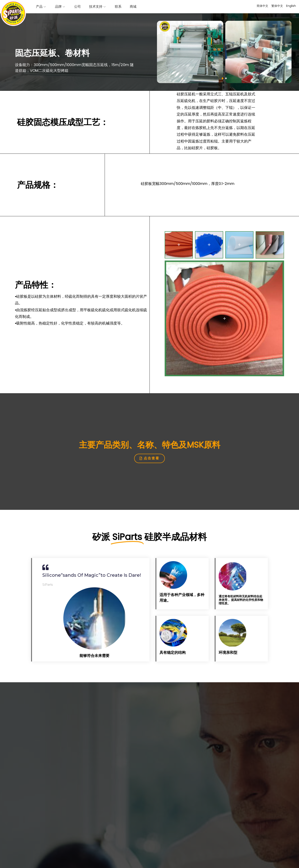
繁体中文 (277, 6)
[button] (223, 78)
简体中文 (262, 6)
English (291, 6)
